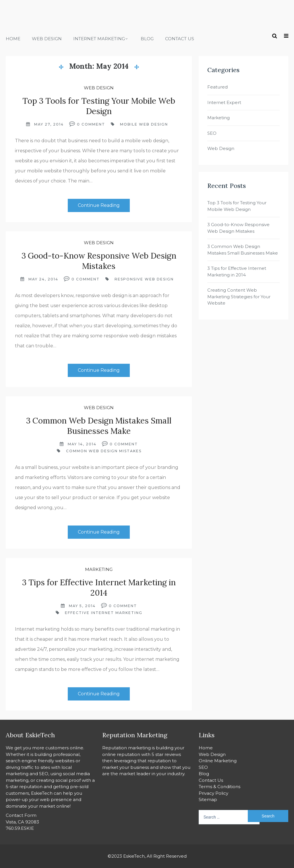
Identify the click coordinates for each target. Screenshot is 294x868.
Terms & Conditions (219, 787)
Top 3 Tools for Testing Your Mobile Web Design (99, 106)
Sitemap (208, 799)
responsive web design (144, 279)
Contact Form (21, 815)
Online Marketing (218, 761)
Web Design (47, 39)
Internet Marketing (99, 39)
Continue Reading (99, 205)
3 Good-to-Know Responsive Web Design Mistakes (99, 261)
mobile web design (144, 124)
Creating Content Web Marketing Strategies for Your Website (239, 297)
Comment (93, 124)
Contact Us (180, 39)
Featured (217, 87)
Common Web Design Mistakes (104, 451)
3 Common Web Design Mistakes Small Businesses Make (99, 426)
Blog (147, 39)
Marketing (99, 569)
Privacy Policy (213, 793)
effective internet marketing (104, 613)
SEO (212, 133)
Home (13, 39)
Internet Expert (224, 102)
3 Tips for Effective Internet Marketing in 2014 (99, 588)
